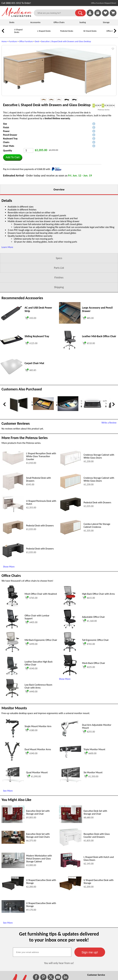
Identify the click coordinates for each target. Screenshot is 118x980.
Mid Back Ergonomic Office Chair (41, 640)
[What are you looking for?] (56, 13)
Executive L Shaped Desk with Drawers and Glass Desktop (66, 41)
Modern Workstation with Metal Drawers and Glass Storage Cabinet (39, 859)
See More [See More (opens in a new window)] (8, 791)
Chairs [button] (6, 142)
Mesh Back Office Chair (94, 663)
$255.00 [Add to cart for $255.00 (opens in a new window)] (88, 732)
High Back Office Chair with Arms (98, 594)
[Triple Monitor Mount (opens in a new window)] (71, 757)
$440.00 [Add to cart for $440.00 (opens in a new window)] (31, 692)
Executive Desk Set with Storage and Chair (38, 812)
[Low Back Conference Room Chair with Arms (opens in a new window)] (12, 698)
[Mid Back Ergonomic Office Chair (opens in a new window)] (12, 652)
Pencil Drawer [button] (10, 135)
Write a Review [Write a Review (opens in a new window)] (109, 423)
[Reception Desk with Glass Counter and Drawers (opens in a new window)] (71, 846)
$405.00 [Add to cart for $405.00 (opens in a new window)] (31, 622)
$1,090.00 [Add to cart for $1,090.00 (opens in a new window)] (33, 776)
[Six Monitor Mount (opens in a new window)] (71, 782)
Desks (12, 22)
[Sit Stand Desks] (79, 33)
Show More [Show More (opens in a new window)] (9, 567)
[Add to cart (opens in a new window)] (30, 318)
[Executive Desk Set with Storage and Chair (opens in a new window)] (13, 822)
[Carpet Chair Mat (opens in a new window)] (12, 374)
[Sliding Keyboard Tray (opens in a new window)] (12, 344)
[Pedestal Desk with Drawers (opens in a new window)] (71, 512)
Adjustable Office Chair (93, 617)
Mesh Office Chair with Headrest (41, 594)
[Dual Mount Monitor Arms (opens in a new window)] (12, 761)
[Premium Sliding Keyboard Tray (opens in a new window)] (93, 409)
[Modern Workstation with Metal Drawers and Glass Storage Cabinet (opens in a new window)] (13, 867)
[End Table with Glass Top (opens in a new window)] (19, 412)
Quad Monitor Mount (37, 772)
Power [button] (6, 131)
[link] (113, 13)
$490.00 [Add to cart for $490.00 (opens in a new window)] (31, 644)
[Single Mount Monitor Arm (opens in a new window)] (12, 738)
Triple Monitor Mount (94, 749)
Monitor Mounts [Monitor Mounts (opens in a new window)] (14, 708)
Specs (59, 258)
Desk (37, 41)
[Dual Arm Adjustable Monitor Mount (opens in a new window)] (70, 738)
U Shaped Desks (18, 31)
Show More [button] (65, 679)
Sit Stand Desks (90, 31)
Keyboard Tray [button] (10, 139)
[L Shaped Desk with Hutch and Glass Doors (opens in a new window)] (71, 868)
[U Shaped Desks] (10, 33)
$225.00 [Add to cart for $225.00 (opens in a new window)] (88, 667)
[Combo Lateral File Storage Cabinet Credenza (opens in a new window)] (71, 535)
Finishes (59, 277)
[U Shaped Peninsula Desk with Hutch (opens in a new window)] (13, 512)
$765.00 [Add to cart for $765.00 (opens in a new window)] (31, 598)
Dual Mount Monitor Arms (38, 749)
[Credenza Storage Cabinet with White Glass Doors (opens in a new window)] (71, 466)
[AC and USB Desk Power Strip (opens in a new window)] (12, 320)
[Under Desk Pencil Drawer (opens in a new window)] (43, 409)
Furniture (13, 41)
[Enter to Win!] (98, 15)
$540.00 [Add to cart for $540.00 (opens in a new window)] (31, 669)
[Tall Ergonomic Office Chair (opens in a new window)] (70, 652)
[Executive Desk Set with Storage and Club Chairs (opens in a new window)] (13, 843)
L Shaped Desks (44, 31)
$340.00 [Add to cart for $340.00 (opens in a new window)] (31, 753)
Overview (59, 190)
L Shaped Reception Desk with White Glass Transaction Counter (41, 456)
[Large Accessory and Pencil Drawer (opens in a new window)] (70, 323)
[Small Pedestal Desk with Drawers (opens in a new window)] (13, 490)
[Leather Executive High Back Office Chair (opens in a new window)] (12, 675)
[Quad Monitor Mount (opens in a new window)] (13, 782)
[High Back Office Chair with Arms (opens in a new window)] (70, 606)
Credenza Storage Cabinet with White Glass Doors (99, 456)
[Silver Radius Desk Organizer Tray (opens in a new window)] (68, 410)
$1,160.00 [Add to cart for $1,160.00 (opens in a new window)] (89, 621)
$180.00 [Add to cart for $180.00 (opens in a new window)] (31, 730)
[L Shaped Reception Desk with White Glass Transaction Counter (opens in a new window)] (13, 465)
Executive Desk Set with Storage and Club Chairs (38, 835)
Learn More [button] (7, 247)
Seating (83, 22)
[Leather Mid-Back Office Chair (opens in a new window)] (70, 350)
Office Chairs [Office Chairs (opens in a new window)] (11, 576)
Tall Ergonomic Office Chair (95, 640)
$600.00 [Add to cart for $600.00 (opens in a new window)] (90, 753)
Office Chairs (59, 22)
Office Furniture (26, 41)
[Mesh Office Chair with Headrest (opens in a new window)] (12, 606)
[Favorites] (105, 15)
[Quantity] (29, 150)
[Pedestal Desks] (56, 33)
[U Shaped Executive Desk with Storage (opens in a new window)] (13, 890)
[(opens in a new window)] (104, 106)
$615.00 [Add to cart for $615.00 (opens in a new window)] (88, 598)
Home (4, 41)
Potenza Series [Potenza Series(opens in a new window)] (104, 110)
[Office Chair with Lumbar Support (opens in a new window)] (12, 629)
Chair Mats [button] (9, 146)
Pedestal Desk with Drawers (97, 502)
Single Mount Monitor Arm (38, 726)
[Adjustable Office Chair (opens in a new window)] (70, 629)
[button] (80, 13)
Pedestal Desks (67, 31)
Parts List (59, 268)
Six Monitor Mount (93, 772)
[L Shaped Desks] (33, 33)
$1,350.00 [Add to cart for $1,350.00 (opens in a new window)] (91, 776)
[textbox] (42, 952)
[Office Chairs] (102, 33)
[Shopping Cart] (113, 13)
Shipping (59, 287)
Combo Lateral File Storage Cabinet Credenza (97, 525)
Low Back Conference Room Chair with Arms (38, 686)
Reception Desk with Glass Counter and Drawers (97, 835)
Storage (106, 22)
